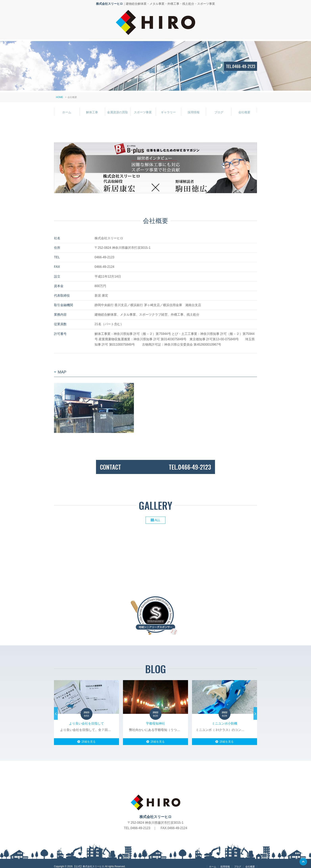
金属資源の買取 (118, 108)
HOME (60, 93)
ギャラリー (168, 108)
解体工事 (92, 108)
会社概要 (244, 108)
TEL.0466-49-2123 (240, 62)
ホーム (67, 108)
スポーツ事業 (143, 108)
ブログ (219, 108)
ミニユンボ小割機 (225, 719)
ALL (156, 516)
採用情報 (194, 108)
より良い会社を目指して (86, 719)
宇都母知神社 (155, 719)
